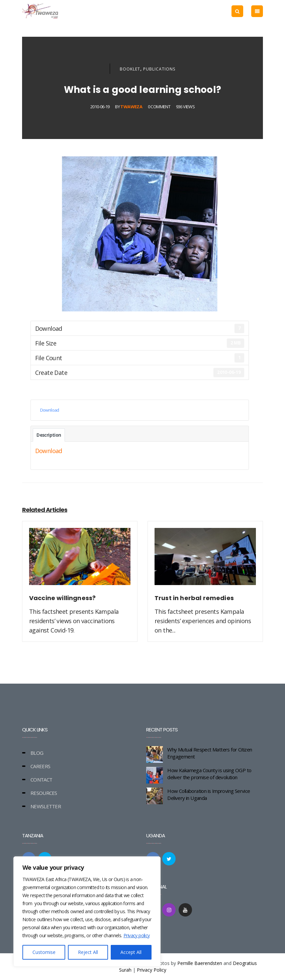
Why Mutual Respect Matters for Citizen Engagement (210, 753)
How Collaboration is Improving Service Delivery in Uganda (209, 794)
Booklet (130, 69)
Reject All (88, 952)
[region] (87, 912)
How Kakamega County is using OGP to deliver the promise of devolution (209, 774)
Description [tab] (49, 435)
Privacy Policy (152, 970)
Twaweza (131, 107)
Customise (44, 952)
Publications (159, 69)
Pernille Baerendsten (200, 963)
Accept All (131, 952)
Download (50, 410)
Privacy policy (137, 935)
